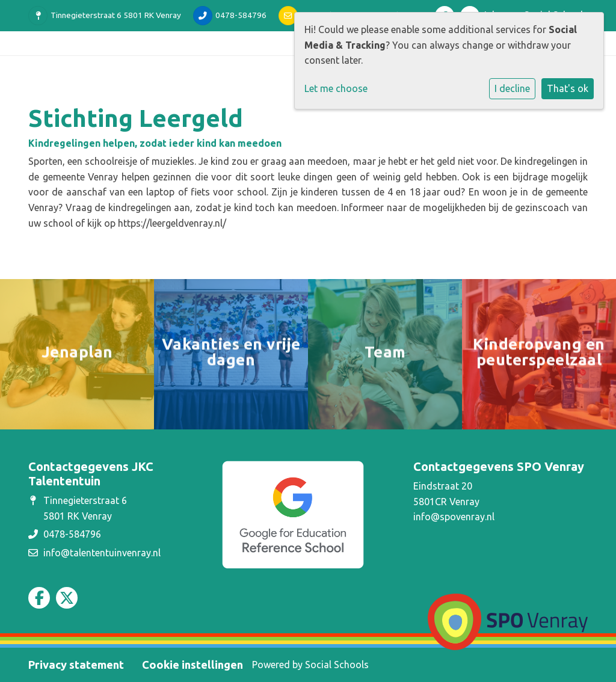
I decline (512, 88)
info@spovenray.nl (454, 517)
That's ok (568, 88)
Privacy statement (76, 665)
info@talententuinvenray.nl (102, 553)
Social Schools (337, 665)
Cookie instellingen (192, 665)
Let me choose (336, 88)
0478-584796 (241, 15)
